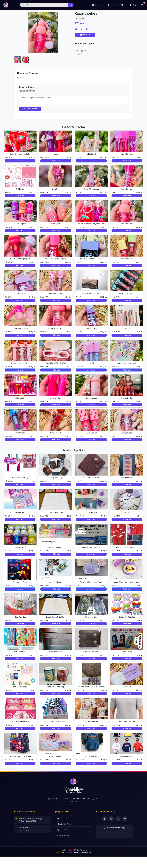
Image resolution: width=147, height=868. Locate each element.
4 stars (29, 101)
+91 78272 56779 (26, 839)
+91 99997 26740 (26, 842)
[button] (99, 5)
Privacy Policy (64, 847)
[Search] (44, 5)
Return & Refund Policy (67, 841)
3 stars (26, 101)
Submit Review (30, 120)
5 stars (32, 101)
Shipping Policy (64, 836)
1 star (19, 101)
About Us (62, 830)
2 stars (23, 101)
